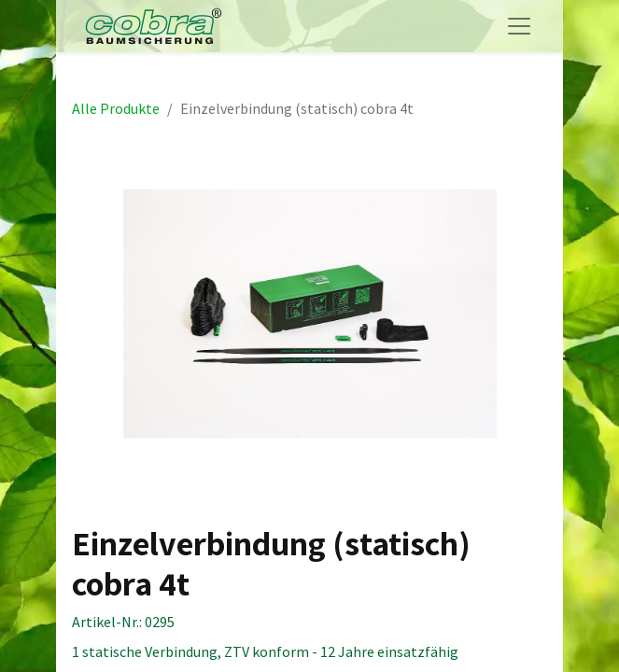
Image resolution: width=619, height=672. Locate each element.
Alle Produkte (116, 108)
